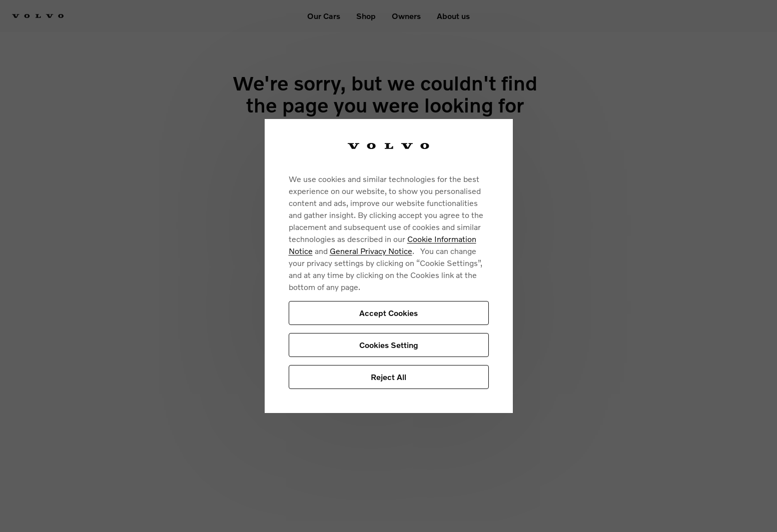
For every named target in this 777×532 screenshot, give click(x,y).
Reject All (388, 377)
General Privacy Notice (371, 251)
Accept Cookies (388, 313)
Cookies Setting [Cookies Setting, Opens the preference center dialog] (389, 345)
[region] (389, 266)
